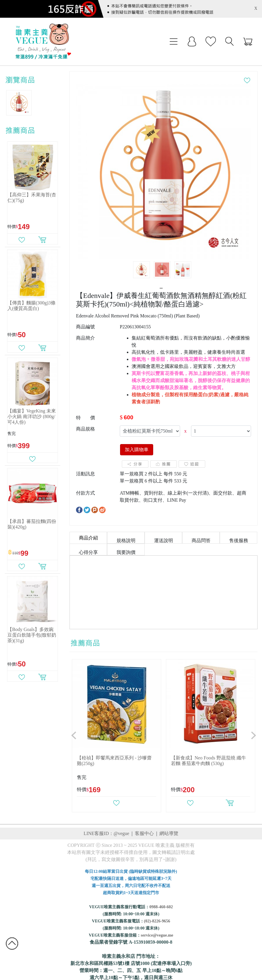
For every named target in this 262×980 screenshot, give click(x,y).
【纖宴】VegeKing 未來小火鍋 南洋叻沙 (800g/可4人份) (32, 416)
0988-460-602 (161, 907)
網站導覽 (169, 833)
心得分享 (88, 552)
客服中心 (144, 833)
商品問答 (201, 540)
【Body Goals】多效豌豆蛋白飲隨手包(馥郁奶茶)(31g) (32, 635)
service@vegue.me (157, 935)
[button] (74, 736)
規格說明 (126, 540)
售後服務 (239, 540)
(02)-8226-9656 (157, 921)
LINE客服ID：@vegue (106, 833)
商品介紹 (88, 538)
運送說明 (164, 540)
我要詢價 (126, 552)
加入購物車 (137, 450)
